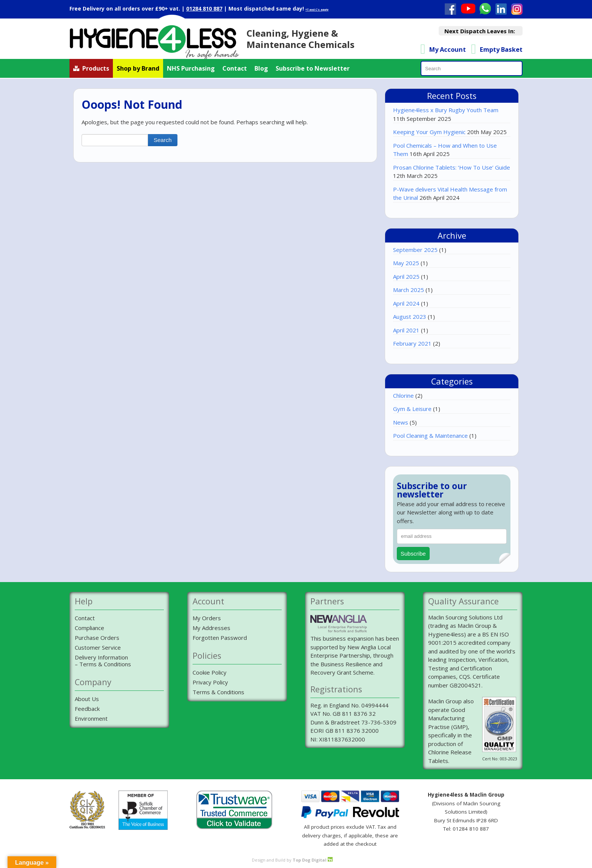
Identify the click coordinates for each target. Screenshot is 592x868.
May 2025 (406, 263)
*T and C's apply (317, 10)
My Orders (207, 618)
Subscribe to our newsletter (432, 490)
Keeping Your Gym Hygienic (429, 132)
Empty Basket (501, 49)
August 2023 (410, 317)
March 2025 (409, 290)
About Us (87, 699)
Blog (261, 68)
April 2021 (406, 330)
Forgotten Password (220, 638)
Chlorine (403, 395)
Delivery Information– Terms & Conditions (103, 661)
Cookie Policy (210, 672)
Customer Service (98, 647)
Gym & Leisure (412, 409)
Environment (91, 718)
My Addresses (211, 628)
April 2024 (406, 303)
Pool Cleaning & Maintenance (430, 436)
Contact (235, 68)
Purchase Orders (97, 638)
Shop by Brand (138, 68)
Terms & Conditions (218, 692)
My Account (448, 49)
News (401, 422)
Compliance (89, 628)
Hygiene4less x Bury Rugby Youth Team (446, 110)
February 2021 (412, 343)
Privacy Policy (210, 682)
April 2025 (406, 276)
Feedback (87, 709)
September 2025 (415, 250)
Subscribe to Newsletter (313, 68)
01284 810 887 (204, 8)
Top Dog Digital (313, 860)
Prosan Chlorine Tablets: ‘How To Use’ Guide (452, 167)
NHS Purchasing (191, 68)
